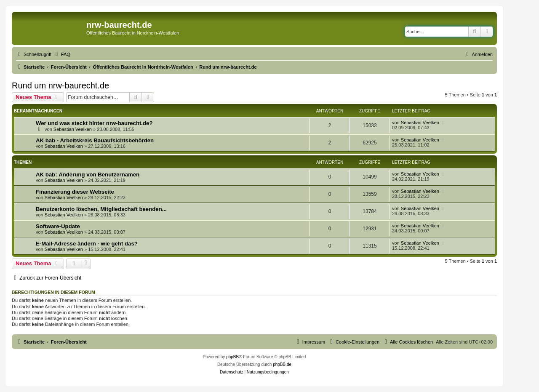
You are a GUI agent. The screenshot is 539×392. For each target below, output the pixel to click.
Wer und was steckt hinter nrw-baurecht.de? (94, 123)
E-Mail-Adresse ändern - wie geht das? (87, 244)
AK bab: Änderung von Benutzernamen (88, 175)
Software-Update (58, 226)
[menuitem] (62, 54)
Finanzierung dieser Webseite (75, 192)
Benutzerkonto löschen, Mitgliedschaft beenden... (101, 209)
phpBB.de (282, 364)
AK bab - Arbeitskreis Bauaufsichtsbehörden (95, 140)
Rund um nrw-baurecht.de (60, 85)
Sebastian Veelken (73, 129)
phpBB (232, 357)
